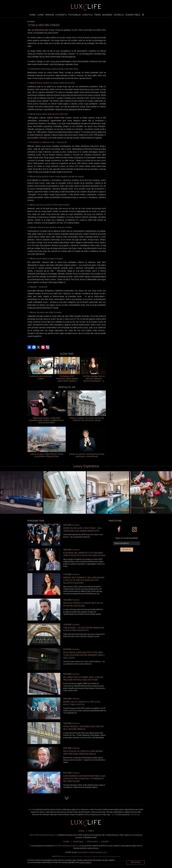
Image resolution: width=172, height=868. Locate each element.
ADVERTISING (78, 842)
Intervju (119, 15)
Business (107, 15)
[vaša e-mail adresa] (127, 543)
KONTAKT (105, 842)
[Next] (170, 492)
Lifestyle (87, 15)
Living (40, 15)
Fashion (50, 15)
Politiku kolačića (85, 862)
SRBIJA (91, 831)
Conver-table (133, 15)
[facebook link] (119, 529)
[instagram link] (134, 529)
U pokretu (61, 15)
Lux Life (31, 809)
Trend (97, 15)
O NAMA (66, 842)
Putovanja (74, 15)
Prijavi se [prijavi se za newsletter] (127, 550)
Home (33, 15)
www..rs (83, 852)
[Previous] (2, 492)
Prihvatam (136, 862)
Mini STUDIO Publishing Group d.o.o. (43, 835)
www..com (98, 852)
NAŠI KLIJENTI (92, 842)
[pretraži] (143, 15)
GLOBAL (81, 831)
